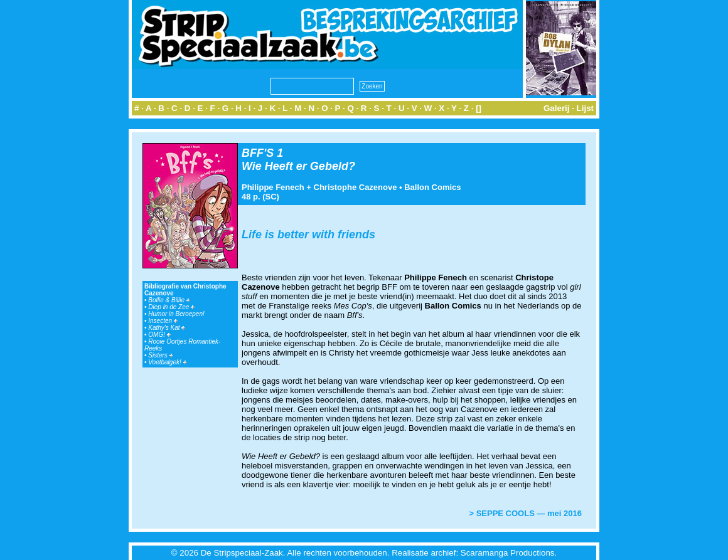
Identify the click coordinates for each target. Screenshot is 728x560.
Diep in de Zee (171, 307)
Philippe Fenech (273, 187)
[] (479, 108)
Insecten (163, 321)
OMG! (159, 335)
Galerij (557, 108)
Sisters (160, 355)
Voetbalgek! (167, 362)
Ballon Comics (432, 187)
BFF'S (258, 153)
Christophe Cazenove (356, 187)
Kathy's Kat (167, 328)
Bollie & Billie (169, 300)
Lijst (585, 108)
